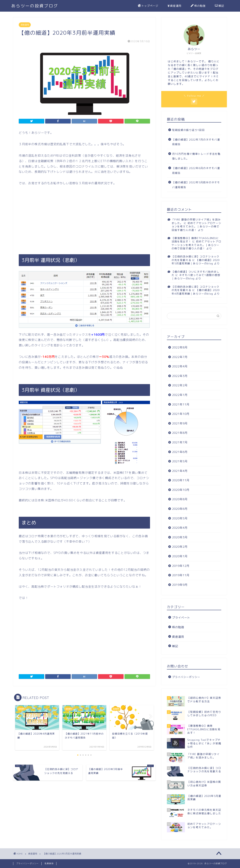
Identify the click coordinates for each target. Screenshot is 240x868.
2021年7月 (180, 442)
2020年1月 (180, 556)
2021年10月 (181, 414)
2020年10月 (181, 490)
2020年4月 (180, 528)
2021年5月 (180, 461)
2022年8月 (180, 347)
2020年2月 (180, 547)
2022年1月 (180, 395)
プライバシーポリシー (186, 677)
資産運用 (175, 6)
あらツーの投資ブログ (35, 6)
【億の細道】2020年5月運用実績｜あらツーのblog (196, 262)
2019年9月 (180, 585)
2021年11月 (181, 404)
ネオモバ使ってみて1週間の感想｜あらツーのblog (196, 277)
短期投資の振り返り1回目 (188, 130)
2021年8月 (180, 433)
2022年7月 (180, 357)
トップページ (148, 6)
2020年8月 (180, 499)
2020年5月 (180, 518)
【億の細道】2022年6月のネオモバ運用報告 (196, 170)
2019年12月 (181, 566)
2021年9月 (180, 423)
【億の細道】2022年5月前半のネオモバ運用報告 (196, 185)
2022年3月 (180, 376)
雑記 (219, 6)
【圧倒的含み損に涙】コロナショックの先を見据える (195, 288)
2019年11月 (181, 575)
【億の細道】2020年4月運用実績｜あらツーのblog (196, 292)
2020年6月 (180, 509)
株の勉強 (198, 6)
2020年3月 (180, 537)
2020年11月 (181, 480)
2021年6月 (180, 452)
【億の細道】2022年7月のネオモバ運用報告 (196, 142)
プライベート (181, 618)
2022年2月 (180, 385)
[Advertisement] (84, 220)
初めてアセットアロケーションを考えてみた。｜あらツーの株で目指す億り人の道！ (196, 226)
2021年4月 (180, 471)
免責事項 (49, 863)
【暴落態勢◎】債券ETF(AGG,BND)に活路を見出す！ (195, 240)
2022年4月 (180, 366)
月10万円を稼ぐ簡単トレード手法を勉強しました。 (196, 156)
